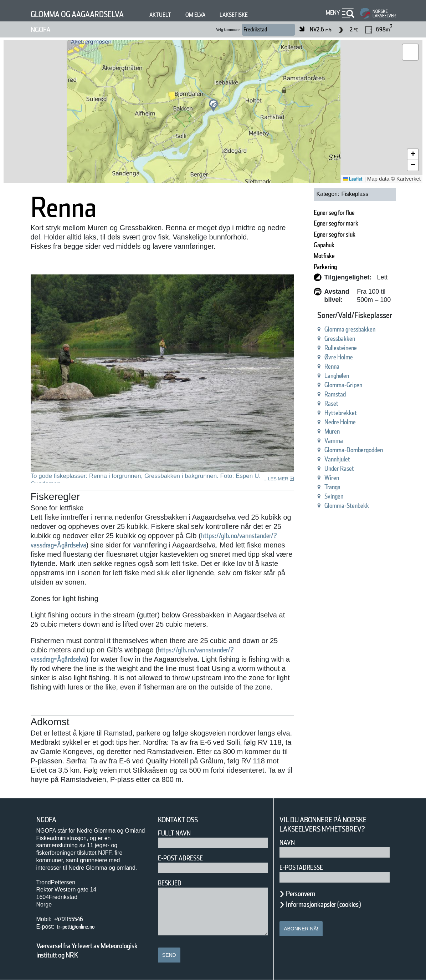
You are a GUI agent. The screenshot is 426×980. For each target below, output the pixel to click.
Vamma (334, 441)
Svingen (334, 496)
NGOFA (41, 30)
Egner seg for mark (336, 223)
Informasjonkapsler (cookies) (323, 904)
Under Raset (339, 468)
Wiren (332, 478)
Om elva (195, 15)
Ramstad (335, 394)
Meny (333, 13)
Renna (332, 366)
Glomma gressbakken (350, 329)
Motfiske (324, 256)
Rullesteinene (341, 348)
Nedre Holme (340, 422)
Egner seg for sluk (335, 234)
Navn (287, 842)
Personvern (301, 894)
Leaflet (353, 179)
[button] (213, 105)
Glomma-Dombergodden (354, 450)
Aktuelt (160, 15)
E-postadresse (301, 867)
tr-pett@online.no (76, 927)
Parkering (325, 267)
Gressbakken (340, 339)
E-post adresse (180, 858)
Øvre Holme (339, 357)
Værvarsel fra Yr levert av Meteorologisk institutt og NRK (87, 950)
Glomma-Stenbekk (347, 506)
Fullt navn (174, 833)
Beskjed (170, 883)
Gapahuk (324, 245)
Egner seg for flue (334, 213)
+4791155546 (68, 919)
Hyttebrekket (341, 413)
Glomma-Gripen (343, 385)
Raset (331, 403)
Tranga (332, 487)
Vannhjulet (337, 459)
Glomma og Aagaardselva (77, 14)
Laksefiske (234, 15)
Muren (332, 431)
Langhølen (337, 376)
